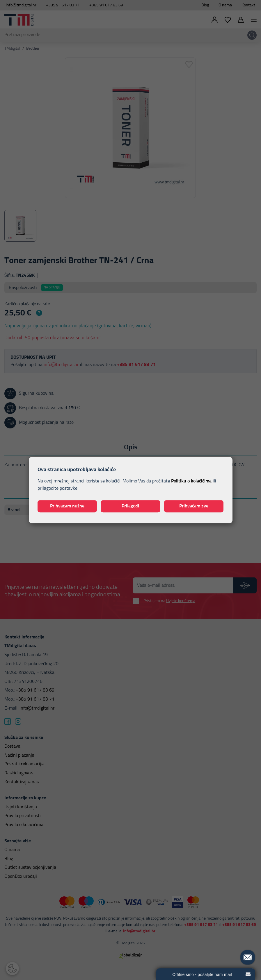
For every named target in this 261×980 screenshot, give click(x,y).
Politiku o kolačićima (191, 481)
